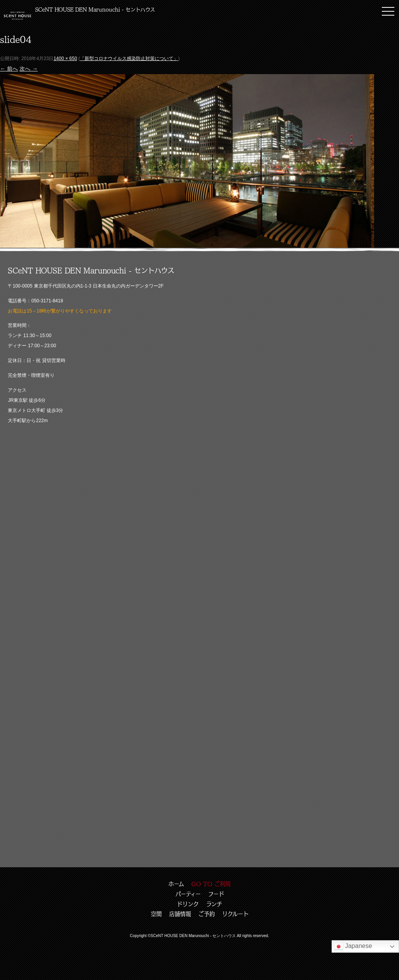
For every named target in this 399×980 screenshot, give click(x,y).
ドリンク (188, 904)
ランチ (214, 904)
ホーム (176, 884)
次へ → (28, 69)
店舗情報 (180, 914)
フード (216, 894)
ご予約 (207, 914)
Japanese (353, 946)
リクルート (235, 914)
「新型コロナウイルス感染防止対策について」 (129, 59)
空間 (156, 914)
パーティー (188, 894)
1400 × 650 (65, 59)
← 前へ (9, 69)
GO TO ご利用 (211, 884)
